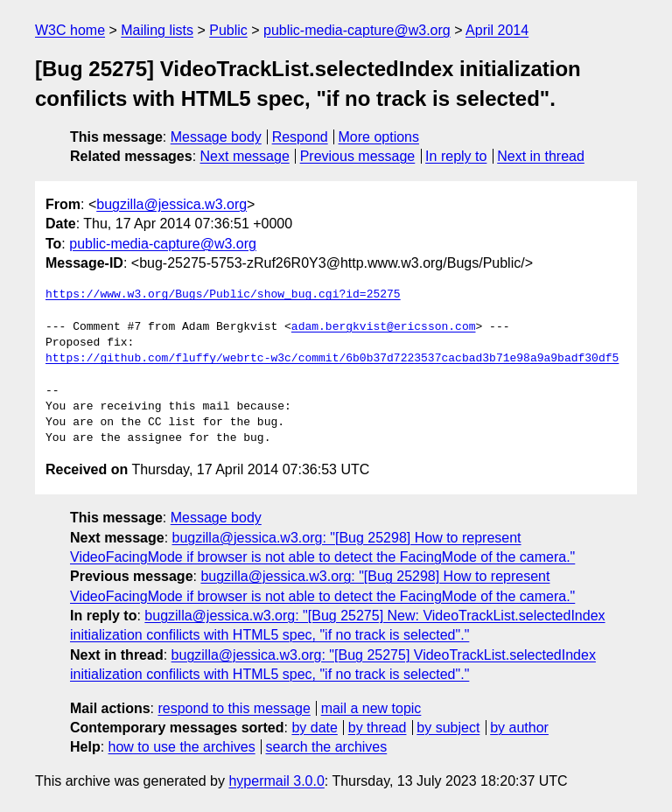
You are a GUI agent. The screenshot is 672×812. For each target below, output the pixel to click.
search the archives (327, 747)
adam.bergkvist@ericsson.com (384, 327)
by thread (378, 728)
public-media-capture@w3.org (357, 30)
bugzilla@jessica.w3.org (171, 204)
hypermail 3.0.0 (276, 781)
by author (519, 728)
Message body (216, 137)
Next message (245, 156)
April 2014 (497, 30)
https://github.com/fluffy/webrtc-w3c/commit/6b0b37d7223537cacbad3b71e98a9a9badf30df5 (332, 359)
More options (379, 137)
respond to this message (234, 708)
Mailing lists (157, 30)
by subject (448, 728)
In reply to (456, 156)
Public (228, 30)
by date (314, 728)
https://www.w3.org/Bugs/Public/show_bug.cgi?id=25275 (223, 295)
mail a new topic (371, 708)
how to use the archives (182, 747)
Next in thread (541, 156)
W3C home (70, 30)
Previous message (358, 156)
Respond (300, 137)
